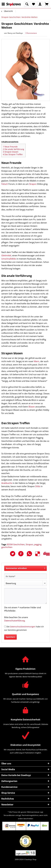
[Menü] (4, 4)
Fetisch (5, 184)
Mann (37, 361)
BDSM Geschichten (16, 544)
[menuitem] (4, 4)
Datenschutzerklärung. (15, 621)
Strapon (33, 184)
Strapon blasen (11, 152)
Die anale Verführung (13, 149)
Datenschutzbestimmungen (23, 627)
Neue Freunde (10, 147)
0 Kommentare (31, 33)
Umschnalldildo (9, 259)
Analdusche (7, 483)
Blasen (32, 407)
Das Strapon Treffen (13, 154)
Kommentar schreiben (26, 568)
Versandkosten (9, 815)
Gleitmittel (6, 255)
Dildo (38, 486)
